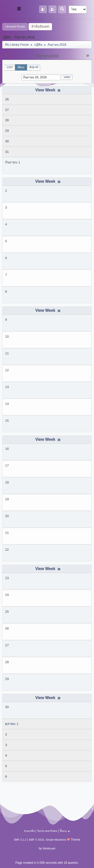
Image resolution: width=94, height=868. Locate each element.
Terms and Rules (47, 831)
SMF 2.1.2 (20, 840)
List (10, 67)
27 (7, 110)
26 (7, 99)
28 (7, 120)
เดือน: (21, 67)
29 (7, 131)
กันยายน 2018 (47, 56)
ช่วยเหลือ (29, 831)
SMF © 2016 (36, 840)
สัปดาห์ (34, 67)
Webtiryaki (49, 848)
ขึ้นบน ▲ (65, 831)
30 (7, 141)
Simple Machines (56, 840)
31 (7, 152)
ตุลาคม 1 (12, 724)
